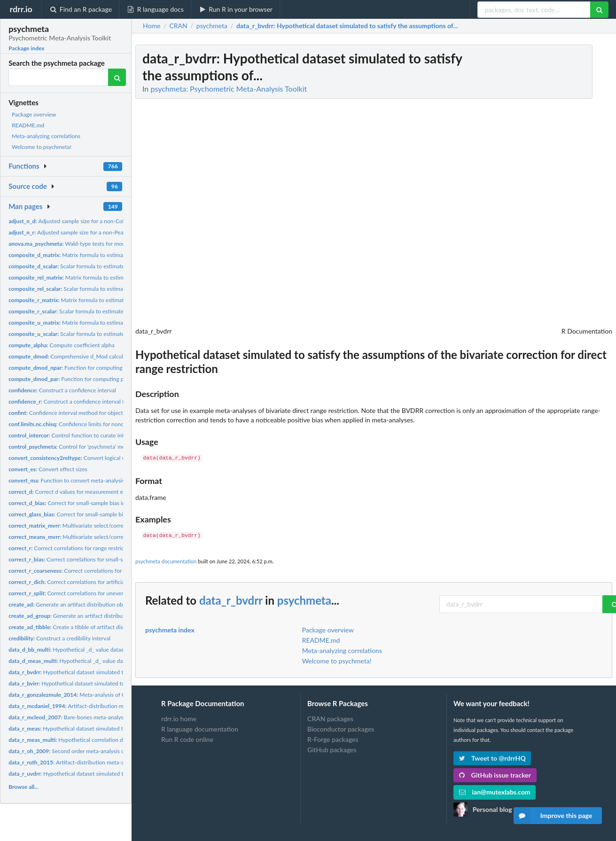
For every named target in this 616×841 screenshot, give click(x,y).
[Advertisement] (542, 186)
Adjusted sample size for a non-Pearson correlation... (87, 232)
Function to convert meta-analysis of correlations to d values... (101, 480)
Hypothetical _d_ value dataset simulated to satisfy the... (103, 661)
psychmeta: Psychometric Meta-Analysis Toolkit (229, 89)
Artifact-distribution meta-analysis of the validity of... (103, 706)
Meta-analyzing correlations (46, 136)
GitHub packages (332, 750)
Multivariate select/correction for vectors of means (98, 537)
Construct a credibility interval (59, 638)
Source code (28, 186)
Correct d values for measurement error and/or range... (89, 492)
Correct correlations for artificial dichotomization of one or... (102, 582)
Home (152, 26)
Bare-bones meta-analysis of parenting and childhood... (104, 717)
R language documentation (200, 729)
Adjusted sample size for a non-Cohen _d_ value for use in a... (98, 221)
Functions (24, 166)
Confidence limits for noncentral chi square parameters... (103, 424)
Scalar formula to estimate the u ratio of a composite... (101, 334)
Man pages (25, 206)
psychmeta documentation (166, 561)
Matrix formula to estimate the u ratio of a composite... (103, 323)
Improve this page (553, 816)
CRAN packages (330, 719)
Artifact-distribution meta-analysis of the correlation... (98, 762)
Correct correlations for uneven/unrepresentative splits (96, 593)
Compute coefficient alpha (62, 345)
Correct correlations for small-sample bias (79, 559)
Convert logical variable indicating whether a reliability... (114, 458)
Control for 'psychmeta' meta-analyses (81, 447)
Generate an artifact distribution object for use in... (84, 604)
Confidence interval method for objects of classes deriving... (92, 413)
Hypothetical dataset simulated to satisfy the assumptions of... (102, 672)
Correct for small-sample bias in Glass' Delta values (95, 514)
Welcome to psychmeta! (42, 147)
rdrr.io (21, 9)
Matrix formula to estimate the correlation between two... (105, 300)
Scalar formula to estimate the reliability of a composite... (106, 289)
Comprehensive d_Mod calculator (71, 356)
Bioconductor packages (341, 729)
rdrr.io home (179, 719)
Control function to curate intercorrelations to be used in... (102, 435)
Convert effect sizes (48, 469)
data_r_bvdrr (231, 600)
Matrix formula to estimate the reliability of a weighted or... (109, 277)
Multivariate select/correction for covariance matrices (101, 526)
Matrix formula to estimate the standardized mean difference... (112, 255)
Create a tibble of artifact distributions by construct (94, 627)
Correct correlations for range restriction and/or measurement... (100, 548)
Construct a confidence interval (62, 390)
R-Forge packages (333, 739)
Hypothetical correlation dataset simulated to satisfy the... (105, 740)
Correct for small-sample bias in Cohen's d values (88, 503)
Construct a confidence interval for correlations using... (93, 401)
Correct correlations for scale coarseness (86, 571)
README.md (28, 125)
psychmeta (304, 600)
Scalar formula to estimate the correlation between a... (101, 311)
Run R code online (187, 739)
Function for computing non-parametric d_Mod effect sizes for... (115, 368)
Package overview (34, 114)
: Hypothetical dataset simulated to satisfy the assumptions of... (347, 26)
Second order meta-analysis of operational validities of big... (103, 751)
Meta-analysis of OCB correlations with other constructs (113, 695)
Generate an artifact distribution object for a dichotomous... (104, 616)
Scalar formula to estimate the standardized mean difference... (110, 266)
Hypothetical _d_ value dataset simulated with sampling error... (108, 650)
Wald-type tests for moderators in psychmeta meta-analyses (111, 244)
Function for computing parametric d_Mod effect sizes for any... (113, 379)
